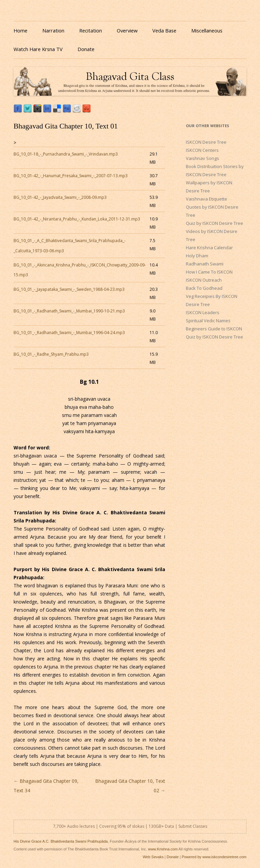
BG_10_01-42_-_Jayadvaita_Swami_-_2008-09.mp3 (60, 197)
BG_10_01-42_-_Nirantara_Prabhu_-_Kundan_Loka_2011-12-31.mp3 (77, 219)
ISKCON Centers (202, 150)
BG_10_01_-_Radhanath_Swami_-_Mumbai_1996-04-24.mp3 (69, 333)
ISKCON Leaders (203, 312)
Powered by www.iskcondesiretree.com (214, 857)
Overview (127, 30)
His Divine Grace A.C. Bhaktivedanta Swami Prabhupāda (61, 841)
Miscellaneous (207, 30)
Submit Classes (193, 826)
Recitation (91, 30)
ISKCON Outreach (204, 280)
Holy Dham (197, 256)
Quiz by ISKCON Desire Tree (214, 223)
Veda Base (164, 30)
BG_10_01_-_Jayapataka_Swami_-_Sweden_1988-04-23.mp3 (69, 289)
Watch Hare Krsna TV (38, 49)
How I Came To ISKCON (209, 272)
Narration (53, 30)
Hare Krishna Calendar (209, 248)
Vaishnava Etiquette (207, 199)
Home (20, 30)
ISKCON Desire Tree (206, 142)
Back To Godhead (204, 288)
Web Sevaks (153, 857)
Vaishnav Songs (202, 158)
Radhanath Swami (205, 264)
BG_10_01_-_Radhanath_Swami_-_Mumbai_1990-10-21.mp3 (69, 311)
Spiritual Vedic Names (208, 321)
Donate (86, 49)
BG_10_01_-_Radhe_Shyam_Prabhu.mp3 (51, 354)
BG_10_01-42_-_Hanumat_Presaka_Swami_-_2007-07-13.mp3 (71, 176)
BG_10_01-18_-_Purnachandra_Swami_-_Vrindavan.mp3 (66, 154)
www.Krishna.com (163, 849)
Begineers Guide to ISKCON (214, 329)
